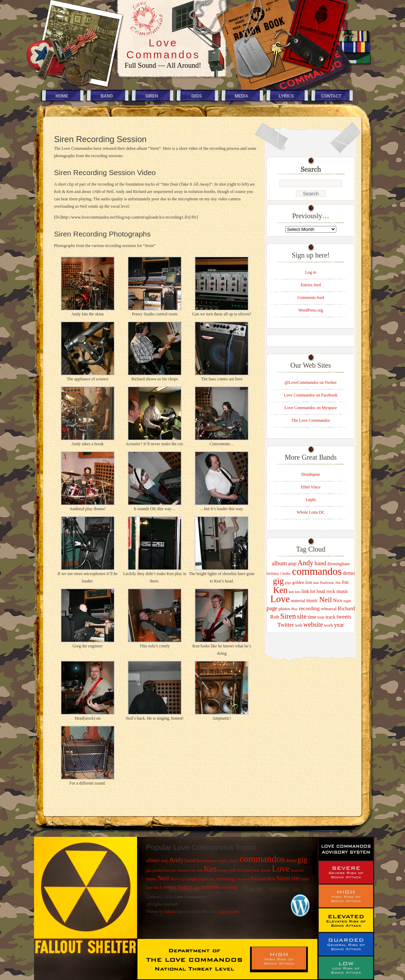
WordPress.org (311, 310)
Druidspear (310, 474)
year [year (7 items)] (339, 625)
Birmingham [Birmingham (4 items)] (339, 564)
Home (62, 96)
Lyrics (286, 96)
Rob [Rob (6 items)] (275, 617)
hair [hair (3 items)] (316, 583)
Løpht (311, 500)
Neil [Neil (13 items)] (325, 600)
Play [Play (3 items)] (295, 609)
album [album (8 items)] (279, 563)
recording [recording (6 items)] (309, 608)
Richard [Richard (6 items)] (346, 608)
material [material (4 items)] (298, 601)
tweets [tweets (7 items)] (344, 617)
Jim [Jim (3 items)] (338, 583)
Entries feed (311, 285)
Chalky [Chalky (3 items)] (286, 574)
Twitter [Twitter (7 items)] (286, 625)
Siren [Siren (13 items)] (288, 616)
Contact (331, 96)
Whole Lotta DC (311, 512)
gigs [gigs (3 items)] (288, 583)
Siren (152, 96)
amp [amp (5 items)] (292, 564)
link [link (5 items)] (305, 591)
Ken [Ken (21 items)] (280, 590)
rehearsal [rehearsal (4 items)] (329, 609)
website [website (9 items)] (313, 625)
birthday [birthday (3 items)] (273, 574)
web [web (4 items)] (299, 625)
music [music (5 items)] (312, 600)
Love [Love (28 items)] (280, 599)
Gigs (196, 96)
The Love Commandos (311, 420)
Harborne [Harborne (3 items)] (327, 583)
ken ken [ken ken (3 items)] (294, 592)
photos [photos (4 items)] (284, 609)
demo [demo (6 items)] (349, 573)
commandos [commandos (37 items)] (317, 571)
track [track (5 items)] (331, 617)
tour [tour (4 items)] (321, 617)
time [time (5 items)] (312, 617)
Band (107, 96)
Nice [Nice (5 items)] (338, 600)
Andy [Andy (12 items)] (306, 563)
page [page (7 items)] (272, 608)
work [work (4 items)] (329, 625)
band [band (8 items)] (320, 563)
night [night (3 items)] (347, 601)
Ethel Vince (311, 487)
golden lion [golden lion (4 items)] (302, 582)
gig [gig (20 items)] (278, 581)
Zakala (170, 912)
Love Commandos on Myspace (311, 408)
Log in (311, 272)
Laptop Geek (228, 912)
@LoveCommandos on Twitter (311, 382)
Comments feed (311, 298)
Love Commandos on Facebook (311, 395)
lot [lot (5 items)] (313, 591)
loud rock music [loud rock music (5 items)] (332, 591)
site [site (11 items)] (302, 616)
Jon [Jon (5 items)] (345, 582)
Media (241, 96)
